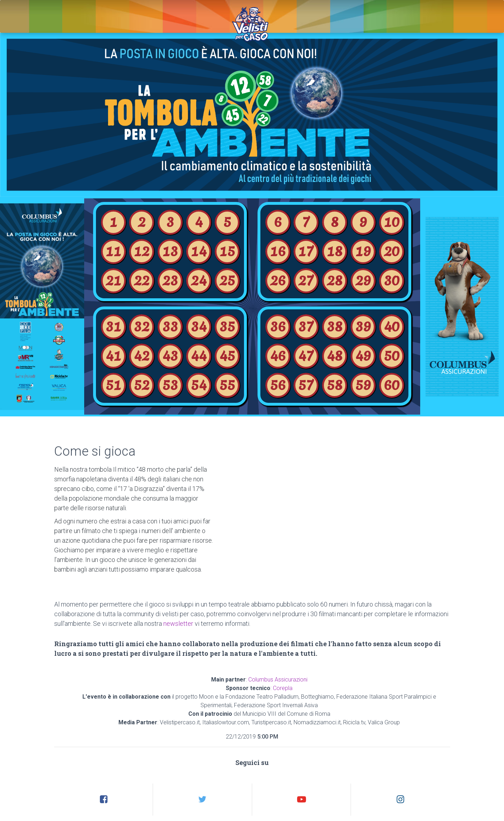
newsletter (178, 624)
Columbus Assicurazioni (278, 680)
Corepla (283, 688)
